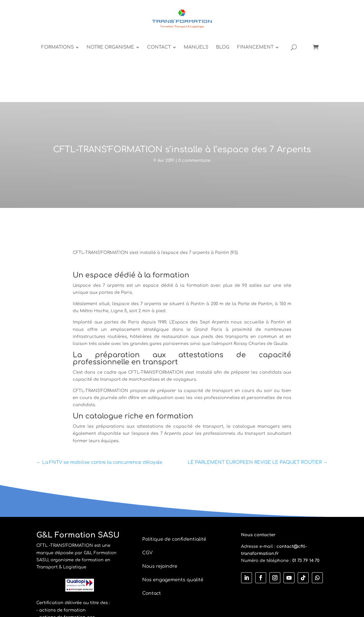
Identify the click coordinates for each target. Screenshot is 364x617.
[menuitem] (89, 20)
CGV (147, 490)
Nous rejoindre (160, 504)
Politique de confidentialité (174, 477)
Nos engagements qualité (173, 517)
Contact (152, 531)
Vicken (236, 592)
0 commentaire (194, 98)
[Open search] (323, 20)
